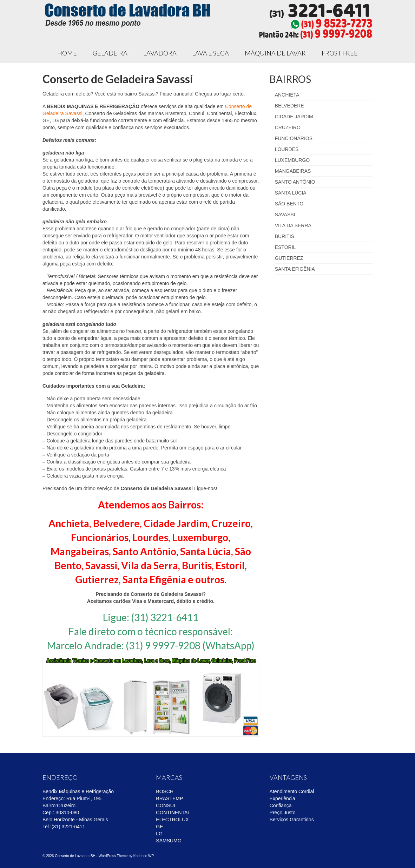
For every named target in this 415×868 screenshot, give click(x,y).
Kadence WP (144, 856)
